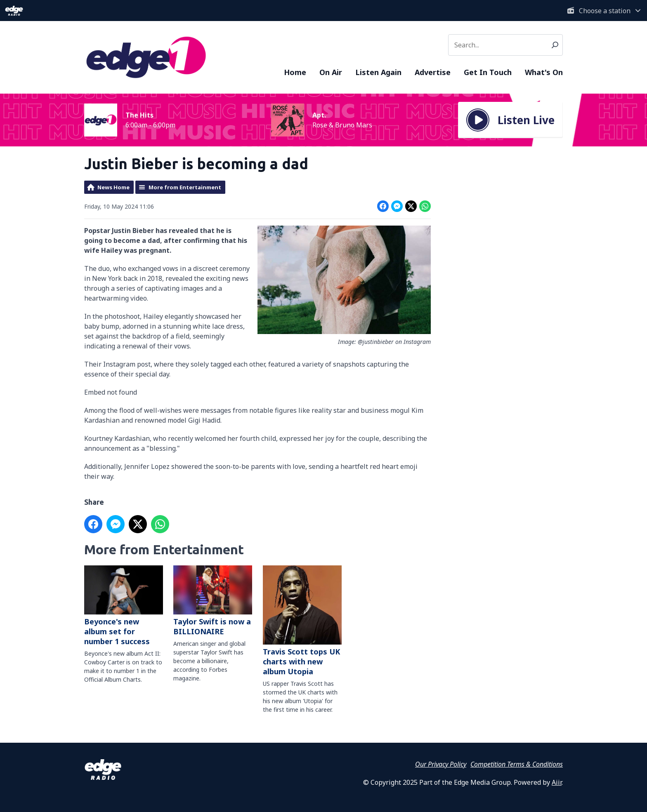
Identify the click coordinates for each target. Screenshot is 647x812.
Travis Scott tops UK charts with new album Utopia (302, 621)
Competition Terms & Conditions (517, 764)
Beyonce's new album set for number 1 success (124, 606)
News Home (113, 187)
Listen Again (378, 72)
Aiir (557, 782)
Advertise (433, 72)
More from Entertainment (185, 187)
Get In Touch (488, 72)
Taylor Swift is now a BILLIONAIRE (213, 601)
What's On (544, 72)
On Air (331, 72)
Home (295, 72)
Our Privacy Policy (441, 764)
